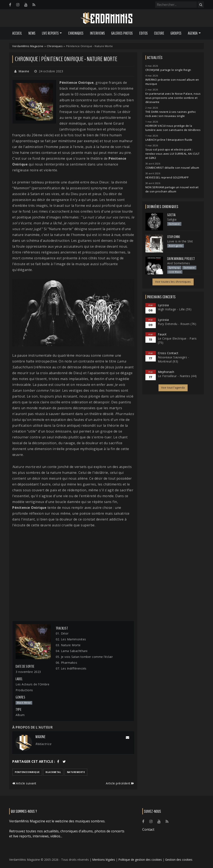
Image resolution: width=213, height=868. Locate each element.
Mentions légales (104, 860)
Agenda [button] (193, 33)
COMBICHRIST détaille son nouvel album (172, 168)
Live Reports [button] (50, 33)
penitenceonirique (27, 772)
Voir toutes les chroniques (173, 282)
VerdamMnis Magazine (28, 46)
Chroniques (76, 33)
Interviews (97, 33)
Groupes (176, 33)
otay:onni (174, 237)
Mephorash (166, 372)
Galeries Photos (122, 33)
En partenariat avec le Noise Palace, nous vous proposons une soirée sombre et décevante (173, 98)
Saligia (172, 219)
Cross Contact (168, 353)
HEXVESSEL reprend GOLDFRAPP (167, 177)
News (32, 33)
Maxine (24, 71)
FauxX (162, 334)
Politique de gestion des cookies (140, 860)
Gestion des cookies (179, 860)
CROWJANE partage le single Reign (168, 70)
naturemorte (76, 772)
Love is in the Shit (180, 241)
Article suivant (24, 783)
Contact (148, 829)
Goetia (172, 215)
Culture (159, 33)
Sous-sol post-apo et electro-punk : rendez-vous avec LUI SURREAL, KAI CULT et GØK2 (173, 154)
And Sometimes (179, 263)
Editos (143, 33)
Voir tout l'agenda (173, 388)
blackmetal (53, 772)
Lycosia (163, 305)
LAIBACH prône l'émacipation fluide (169, 140)
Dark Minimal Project (181, 259)
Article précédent (120, 783)
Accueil (17, 33)
